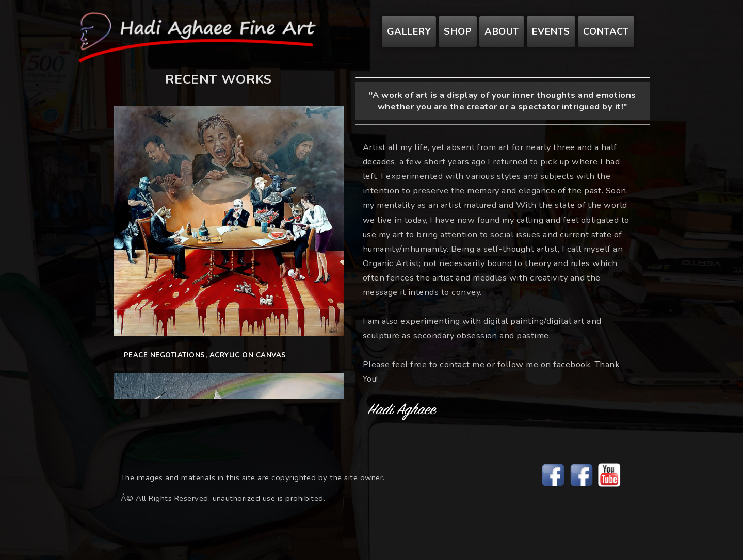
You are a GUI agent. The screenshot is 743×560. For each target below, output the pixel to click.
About (502, 31)
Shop (458, 31)
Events (551, 31)
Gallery (409, 31)
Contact (606, 31)
